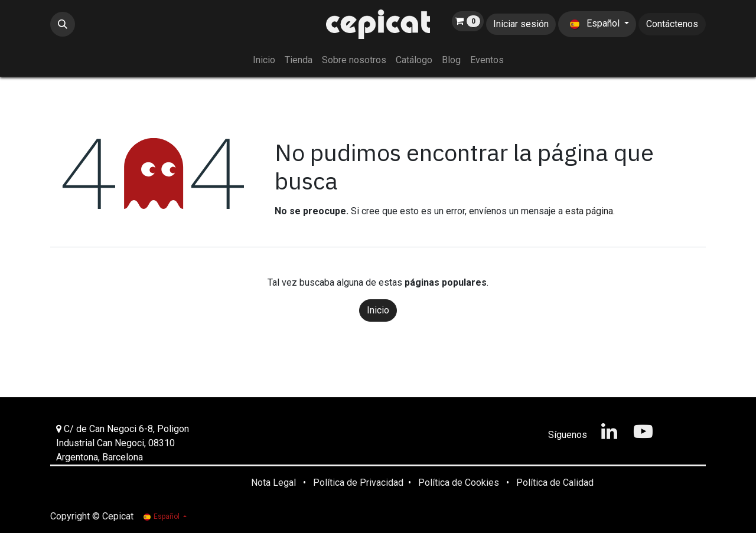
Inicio (378, 310)
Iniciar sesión (521, 24)
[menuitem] (264, 60)
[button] (63, 24)
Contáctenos (672, 24)
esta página (589, 211)
